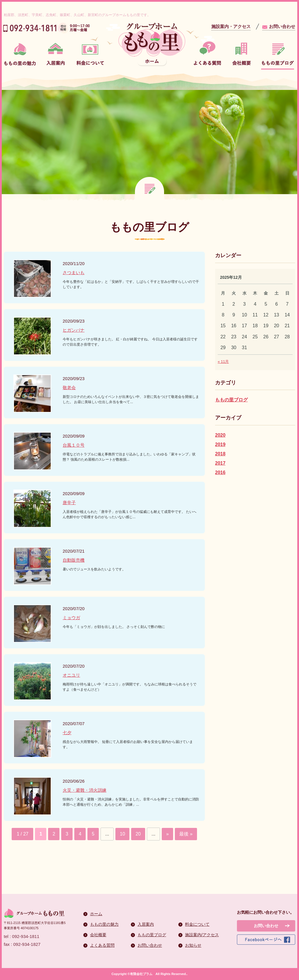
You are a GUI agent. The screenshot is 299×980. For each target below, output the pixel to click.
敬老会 (69, 388)
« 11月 (223, 362)
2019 (220, 444)
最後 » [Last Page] (186, 834)
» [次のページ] (167, 834)
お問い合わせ (282, 26)
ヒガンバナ (74, 330)
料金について (197, 924)
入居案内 (146, 924)
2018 (220, 454)
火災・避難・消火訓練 (85, 790)
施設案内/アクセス (202, 935)
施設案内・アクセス (231, 26)
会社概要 (98, 935)
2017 (220, 463)
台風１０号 (74, 445)
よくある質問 (102, 945)
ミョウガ (71, 618)
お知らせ (193, 945)
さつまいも (74, 273)
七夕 (67, 733)
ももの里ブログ (231, 400)
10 (122, 834)
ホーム (96, 914)
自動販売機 (74, 560)
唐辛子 (69, 503)
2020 (220, 435)
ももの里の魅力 (104, 924)
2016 (220, 472)
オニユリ (71, 675)
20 (138, 834)
